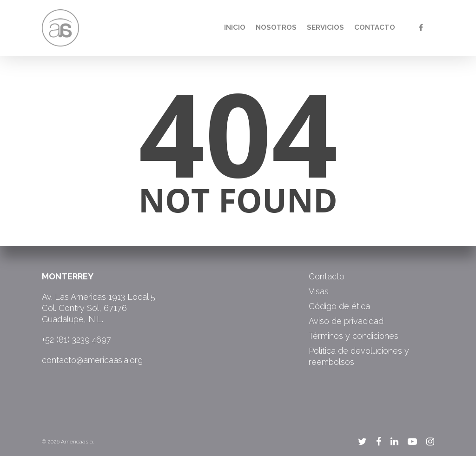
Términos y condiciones (354, 336)
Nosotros (276, 27)
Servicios (325, 27)
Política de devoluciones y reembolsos (359, 356)
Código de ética (339, 306)
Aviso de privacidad (346, 321)
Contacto (375, 27)
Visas (319, 291)
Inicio (235, 27)
